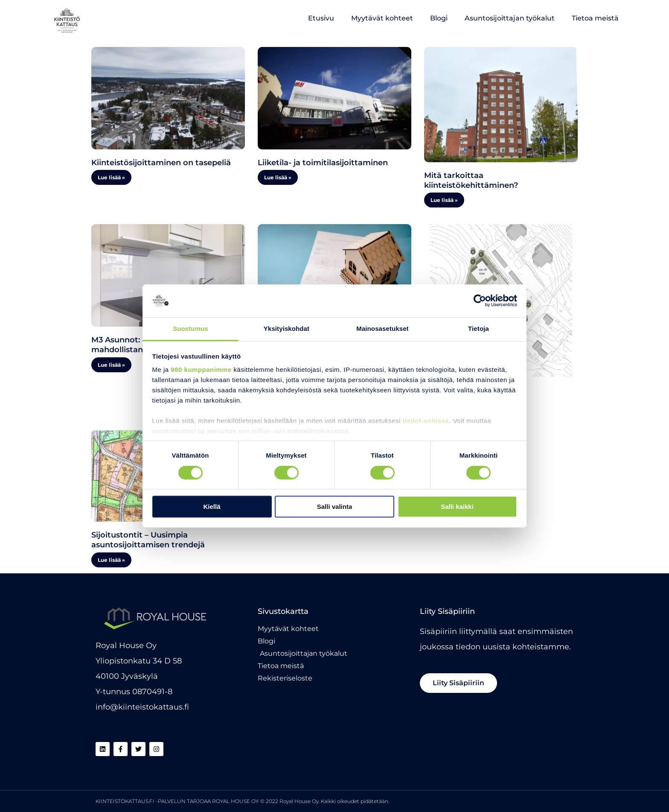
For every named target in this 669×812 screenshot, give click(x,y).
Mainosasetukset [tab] (382, 329)
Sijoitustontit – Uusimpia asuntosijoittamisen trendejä (148, 540)
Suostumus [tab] (191, 329)
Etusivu (321, 18)
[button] (458, 683)
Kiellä (212, 507)
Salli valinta (335, 507)
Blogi (439, 18)
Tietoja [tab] (478, 329)
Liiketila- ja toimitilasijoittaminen (323, 163)
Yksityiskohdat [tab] (287, 329)
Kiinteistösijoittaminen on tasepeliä (161, 163)
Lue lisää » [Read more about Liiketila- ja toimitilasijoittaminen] (278, 177)
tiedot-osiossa (426, 421)
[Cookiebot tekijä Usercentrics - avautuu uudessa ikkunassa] (480, 301)
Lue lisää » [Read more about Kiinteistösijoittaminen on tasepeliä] (111, 177)
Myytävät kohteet (382, 18)
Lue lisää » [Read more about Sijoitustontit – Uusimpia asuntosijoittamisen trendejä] (111, 560)
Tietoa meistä (595, 18)
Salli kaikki (457, 507)
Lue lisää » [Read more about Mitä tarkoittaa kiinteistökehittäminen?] (444, 200)
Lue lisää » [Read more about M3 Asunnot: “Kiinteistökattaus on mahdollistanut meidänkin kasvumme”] (111, 365)
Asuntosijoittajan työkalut (510, 18)
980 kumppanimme (201, 370)
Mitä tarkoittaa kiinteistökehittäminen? (471, 180)
